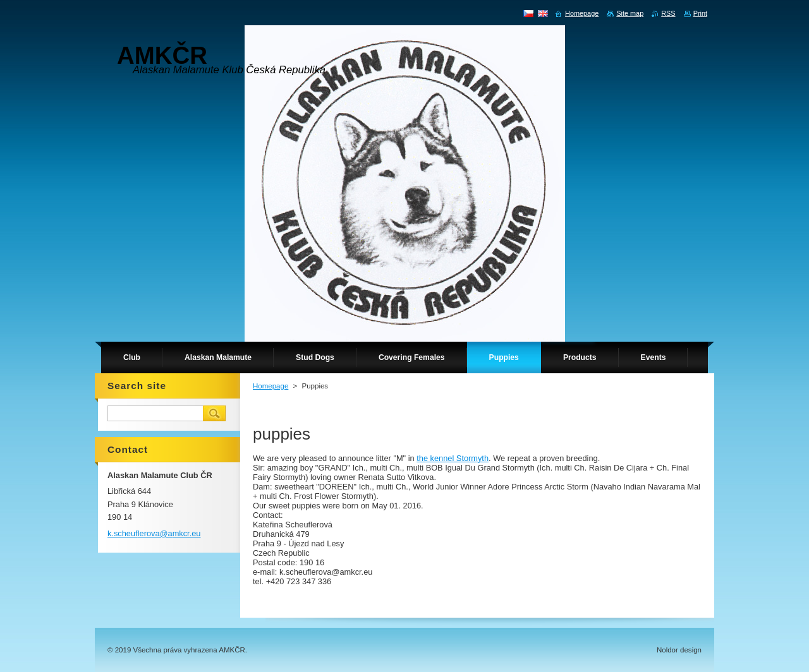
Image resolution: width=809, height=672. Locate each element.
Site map (630, 13)
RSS (668, 13)
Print (700, 13)
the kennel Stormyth (453, 458)
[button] (477, 410)
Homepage (271, 386)
